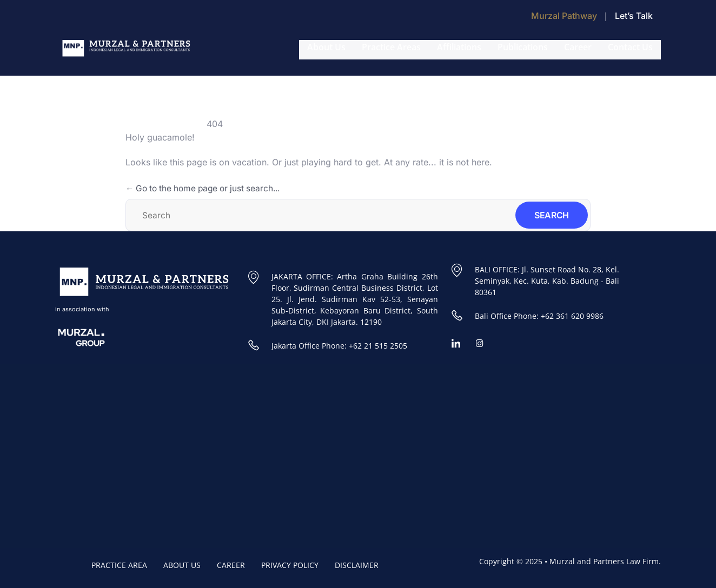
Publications (523, 47)
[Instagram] (484, 344)
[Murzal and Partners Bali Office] (512, 456)
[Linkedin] (460, 344)
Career (578, 47)
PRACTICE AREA (119, 565)
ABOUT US (182, 565)
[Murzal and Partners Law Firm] (204, 456)
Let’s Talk (634, 16)
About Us (326, 47)
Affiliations (459, 47)
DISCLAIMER (357, 565)
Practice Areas (391, 47)
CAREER (231, 565)
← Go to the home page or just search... (207, 188)
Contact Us (630, 47)
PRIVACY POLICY (290, 565)
